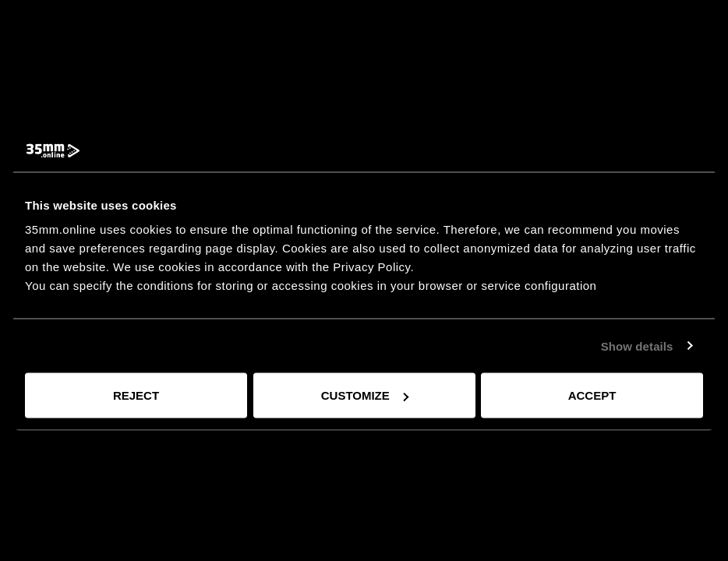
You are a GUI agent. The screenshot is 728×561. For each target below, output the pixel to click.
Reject (136, 395)
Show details (637, 346)
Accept (592, 395)
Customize (365, 395)
